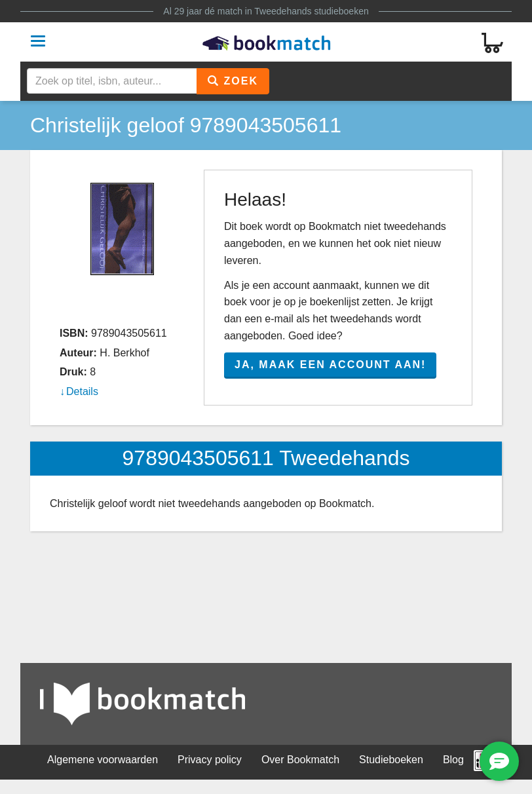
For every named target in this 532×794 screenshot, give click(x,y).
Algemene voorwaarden (103, 760)
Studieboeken (391, 760)
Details (82, 391)
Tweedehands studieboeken (311, 11)
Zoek (233, 81)
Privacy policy (210, 760)
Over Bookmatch (300, 760)
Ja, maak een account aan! (330, 365)
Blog (453, 760)
